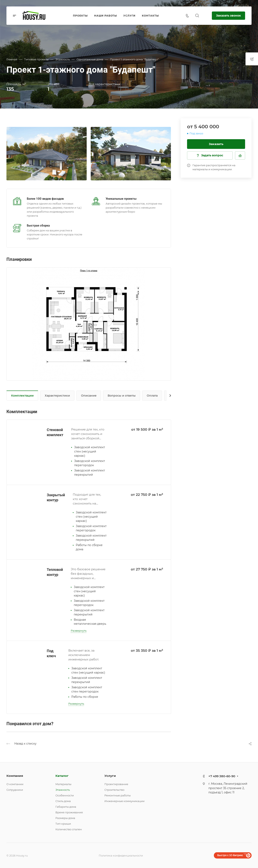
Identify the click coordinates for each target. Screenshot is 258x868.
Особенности (65, 795)
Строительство (114, 790)
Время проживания (69, 812)
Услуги (110, 776)
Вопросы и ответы (122, 396)
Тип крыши (63, 824)
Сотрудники (15, 790)
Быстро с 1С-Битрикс (230, 855)
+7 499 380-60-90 (222, 776)
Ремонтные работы (118, 795)
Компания (15, 776)
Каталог (62, 776)
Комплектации (22, 396)
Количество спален (69, 829)
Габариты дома (66, 807)
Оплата (152, 396)
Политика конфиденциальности (121, 855)
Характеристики (57, 396)
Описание (89, 396)
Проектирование (116, 784)
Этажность (63, 790)
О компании (15, 784)
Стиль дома (63, 801)
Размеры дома (65, 818)
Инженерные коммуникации (124, 801)
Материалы (63, 784)
